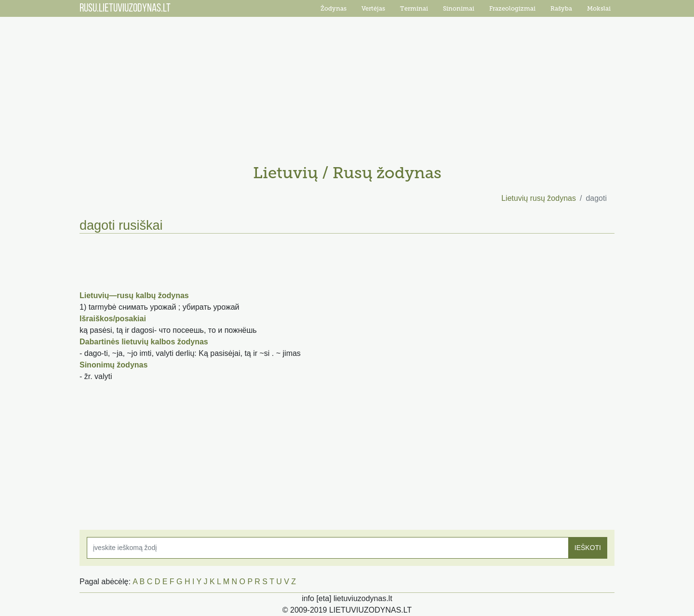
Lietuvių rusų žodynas (539, 198)
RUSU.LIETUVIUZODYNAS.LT (125, 9)
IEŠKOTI (588, 548)
